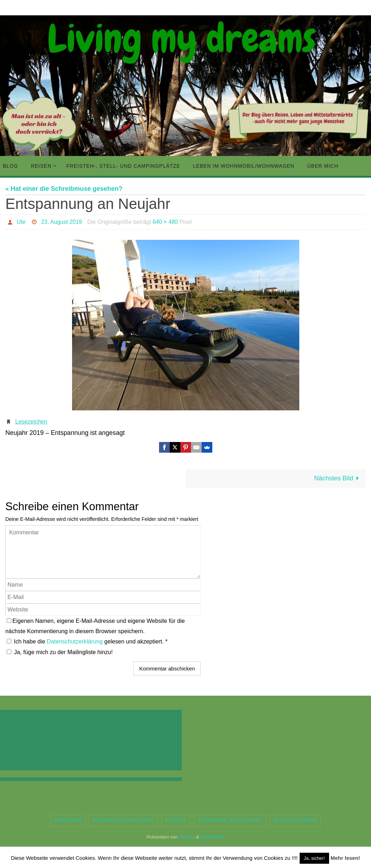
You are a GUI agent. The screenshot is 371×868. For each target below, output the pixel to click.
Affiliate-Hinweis (295, 820)
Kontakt (176, 820)
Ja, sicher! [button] (314, 858)
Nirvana (187, 837)
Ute (21, 222)
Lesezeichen (31, 422)
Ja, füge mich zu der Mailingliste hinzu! (60, 652)
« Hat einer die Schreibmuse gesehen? (64, 189)
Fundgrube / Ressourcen (230, 820)
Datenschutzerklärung (76, 641)
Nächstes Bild (338, 478)
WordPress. (212, 837)
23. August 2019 (62, 222)
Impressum (68, 820)
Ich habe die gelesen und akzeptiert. (87, 641)
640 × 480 (166, 222)
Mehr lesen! (345, 858)
